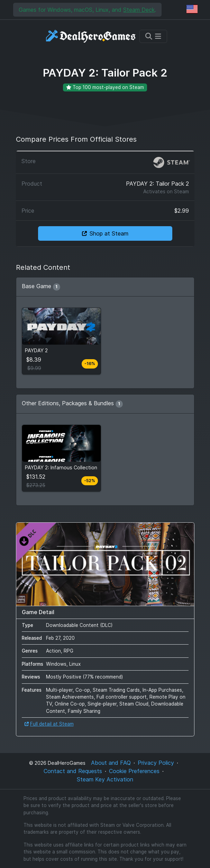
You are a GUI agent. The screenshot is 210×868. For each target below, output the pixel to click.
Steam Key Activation (105, 779)
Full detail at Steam (49, 724)
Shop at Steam (105, 233)
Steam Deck (139, 10)
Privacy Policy (156, 763)
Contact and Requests (73, 771)
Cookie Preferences (134, 771)
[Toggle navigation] (153, 36)
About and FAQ (111, 763)
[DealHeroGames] (91, 36)
